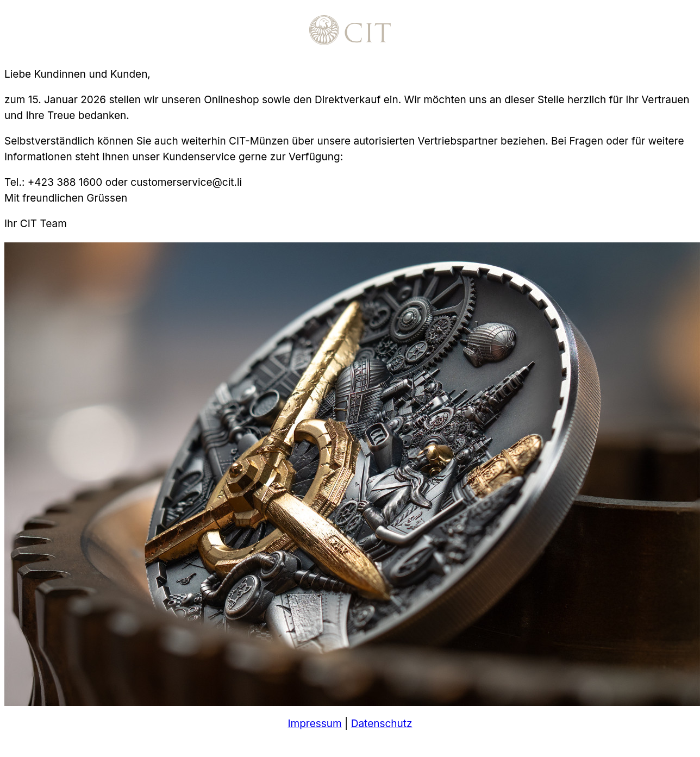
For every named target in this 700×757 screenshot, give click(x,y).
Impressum (314, 724)
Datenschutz (382, 724)
